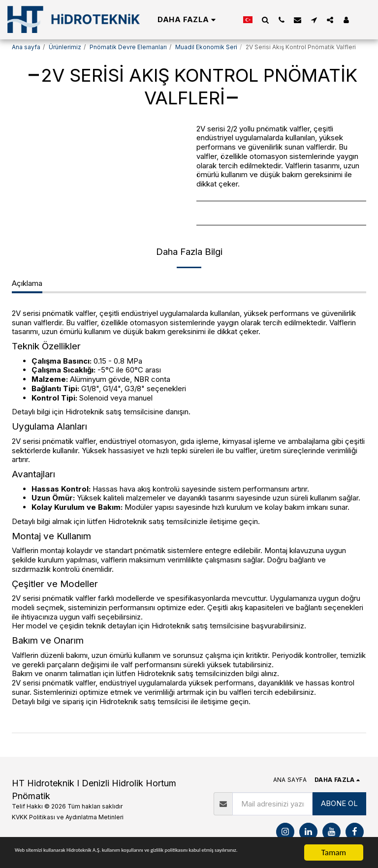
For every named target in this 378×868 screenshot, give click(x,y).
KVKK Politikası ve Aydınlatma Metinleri (68, 817)
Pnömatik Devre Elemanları (128, 47)
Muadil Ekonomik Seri (206, 47)
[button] (265, 20)
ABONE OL (339, 803)
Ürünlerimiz (65, 47)
